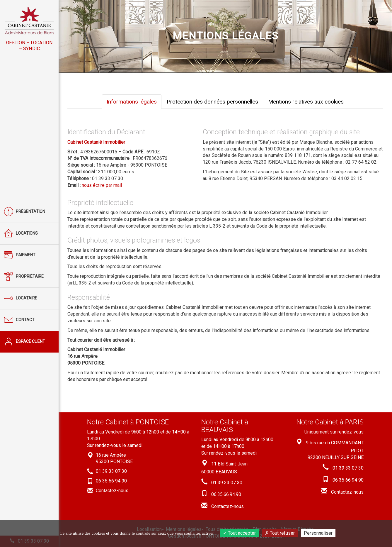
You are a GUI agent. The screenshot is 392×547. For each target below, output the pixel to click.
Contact (19, 320)
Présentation (25, 212)
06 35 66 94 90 (111, 481)
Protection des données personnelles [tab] (212, 102)
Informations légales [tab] (132, 102)
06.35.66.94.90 (226, 494)
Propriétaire (24, 277)
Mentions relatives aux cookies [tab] (306, 102)
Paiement (20, 255)
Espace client (25, 342)
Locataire (21, 298)
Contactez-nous (112, 491)
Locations (21, 234)
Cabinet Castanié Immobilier (96, 142)
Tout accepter (239, 533)
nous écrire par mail (102, 185)
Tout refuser (280, 533)
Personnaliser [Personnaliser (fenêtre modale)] (318, 533)
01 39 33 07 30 (111, 471)
